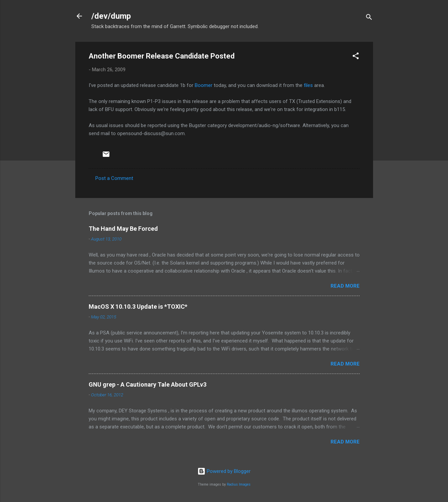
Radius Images (239, 484)
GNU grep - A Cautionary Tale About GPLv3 (148, 384)
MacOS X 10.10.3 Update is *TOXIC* (138, 307)
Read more (345, 286)
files (308, 85)
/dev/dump (111, 16)
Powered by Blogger (224, 471)
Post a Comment (114, 178)
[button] (356, 57)
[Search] (369, 18)
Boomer (204, 85)
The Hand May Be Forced (123, 229)
